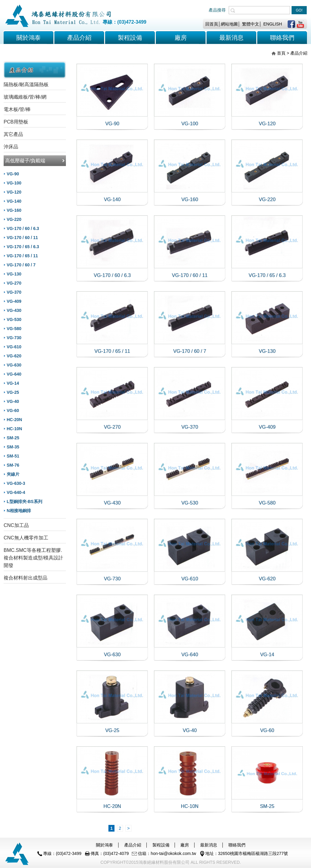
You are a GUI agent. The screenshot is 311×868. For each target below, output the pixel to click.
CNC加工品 (16, 525)
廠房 (185, 845)
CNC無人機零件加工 (26, 538)
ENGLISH (273, 24)
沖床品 (11, 147)
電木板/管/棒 (17, 109)
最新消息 (209, 845)
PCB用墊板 (16, 122)
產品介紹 (79, 38)
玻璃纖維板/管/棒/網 (25, 97)
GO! (299, 10)
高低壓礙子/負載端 (25, 161)
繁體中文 (251, 24)
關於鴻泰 (29, 38)
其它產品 (13, 134)
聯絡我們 (237, 845)
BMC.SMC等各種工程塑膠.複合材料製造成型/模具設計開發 (33, 558)
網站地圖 (229, 24)
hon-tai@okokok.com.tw (173, 853)
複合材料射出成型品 (26, 578)
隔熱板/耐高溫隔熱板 (26, 84)
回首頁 (212, 24)
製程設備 (161, 845)
